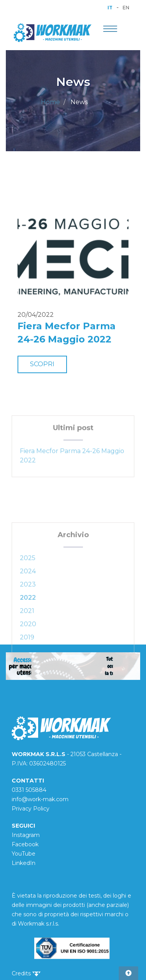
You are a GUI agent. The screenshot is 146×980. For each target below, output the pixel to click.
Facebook (25, 844)
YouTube (24, 854)
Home (50, 102)
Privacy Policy (31, 809)
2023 (28, 604)
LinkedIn (24, 863)
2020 (28, 644)
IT (110, 8)
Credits (26, 973)
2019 (27, 657)
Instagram (26, 835)
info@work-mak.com (40, 799)
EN (126, 8)
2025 (28, 578)
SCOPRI (42, 364)
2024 (28, 591)
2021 (27, 631)
